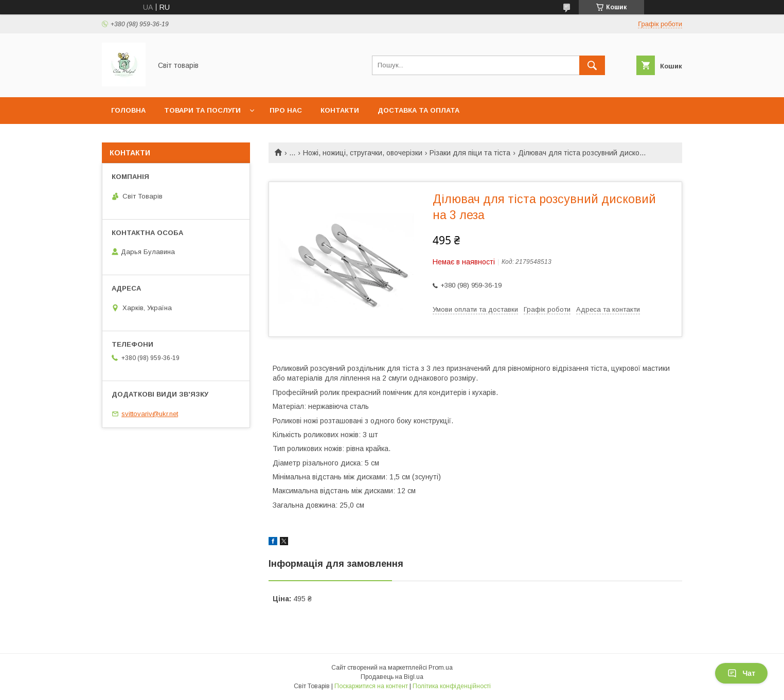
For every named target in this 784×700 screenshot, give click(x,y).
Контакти (340, 110)
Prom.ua (441, 668)
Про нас (286, 110)
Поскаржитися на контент (371, 686)
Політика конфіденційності (452, 686)
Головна (128, 110)
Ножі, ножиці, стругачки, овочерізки (363, 153)
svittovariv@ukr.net (150, 414)
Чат (741, 673)
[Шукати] (592, 65)
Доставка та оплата (418, 110)
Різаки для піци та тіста (470, 153)
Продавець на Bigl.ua (392, 677)
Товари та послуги (202, 110)
